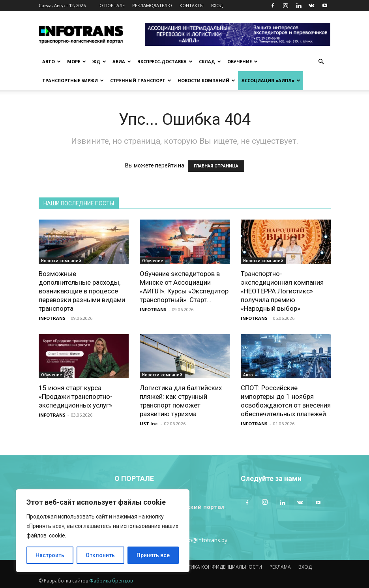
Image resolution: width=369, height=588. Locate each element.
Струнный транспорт (141, 80)
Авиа (122, 61)
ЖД (99, 61)
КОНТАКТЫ (192, 5)
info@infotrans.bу (205, 540)
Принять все (153, 555)
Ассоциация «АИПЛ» (271, 80)
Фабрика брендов (111, 581)
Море (77, 61)
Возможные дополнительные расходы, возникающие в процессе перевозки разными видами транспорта (82, 291)
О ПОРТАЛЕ (112, 5)
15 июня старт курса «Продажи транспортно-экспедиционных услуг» (76, 396)
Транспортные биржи (73, 80)
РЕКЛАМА (280, 567)
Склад (210, 61)
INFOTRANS (52, 318)
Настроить (50, 555)
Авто (52, 61)
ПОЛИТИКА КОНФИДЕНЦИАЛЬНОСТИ (218, 567)
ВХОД (217, 5)
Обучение (243, 61)
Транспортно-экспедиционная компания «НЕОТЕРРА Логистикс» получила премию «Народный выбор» (282, 291)
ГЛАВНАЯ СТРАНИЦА (216, 166)
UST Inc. (149, 424)
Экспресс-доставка (165, 61)
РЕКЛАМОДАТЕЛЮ (152, 5)
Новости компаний (206, 80)
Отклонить (100, 555)
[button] (321, 62)
